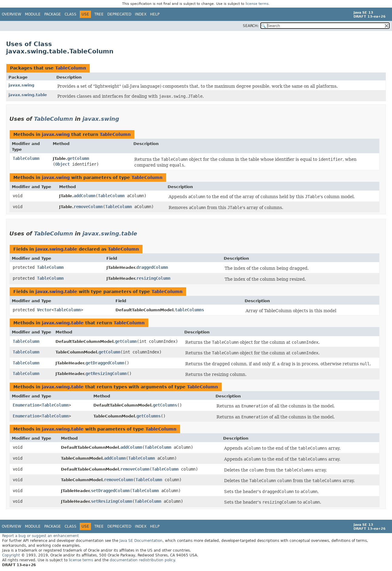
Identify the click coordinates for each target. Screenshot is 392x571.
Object (62, 164)
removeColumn (88, 207)
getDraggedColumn (105, 363)
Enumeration (26, 405)
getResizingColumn (106, 373)
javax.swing (21, 85)
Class (70, 14)
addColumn (85, 196)
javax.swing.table (28, 95)
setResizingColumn (112, 501)
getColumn (78, 158)
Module (33, 14)
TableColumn (71, 68)
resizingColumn (153, 278)
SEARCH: (251, 26)
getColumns (165, 405)
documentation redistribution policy (142, 560)
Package (53, 14)
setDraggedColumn (110, 491)
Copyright (11, 555)
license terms (257, 4)
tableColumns (189, 310)
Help (155, 14)
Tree (99, 14)
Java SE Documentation (141, 541)
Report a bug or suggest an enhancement (40, 536)
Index (141, 14)
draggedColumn (152, 267)
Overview (12, 14)
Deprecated (119, 14)
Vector (44, 310)
